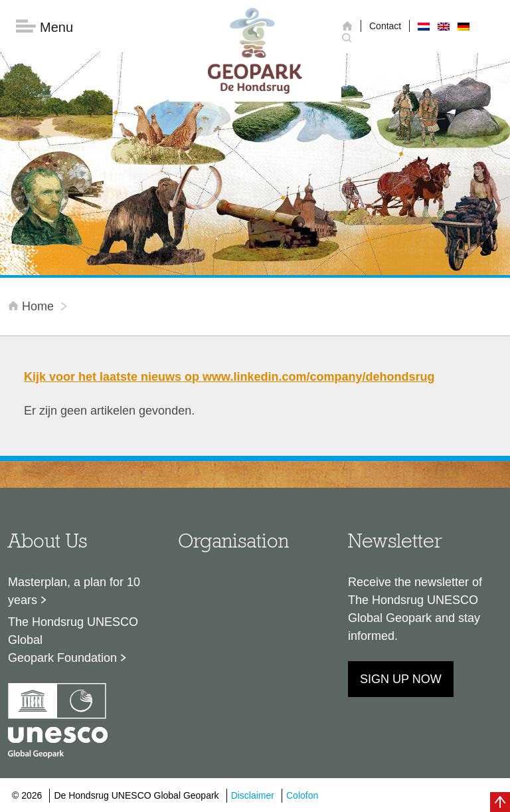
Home (33, 306)
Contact (385, 26)
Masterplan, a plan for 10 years (74, 591)
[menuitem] (424, 26)
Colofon (302, 795)
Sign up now (401, 679)
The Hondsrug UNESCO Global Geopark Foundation (73, 640)
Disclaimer (253, 795)
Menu (44, 27)
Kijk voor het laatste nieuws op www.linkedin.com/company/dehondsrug (229, 377)
